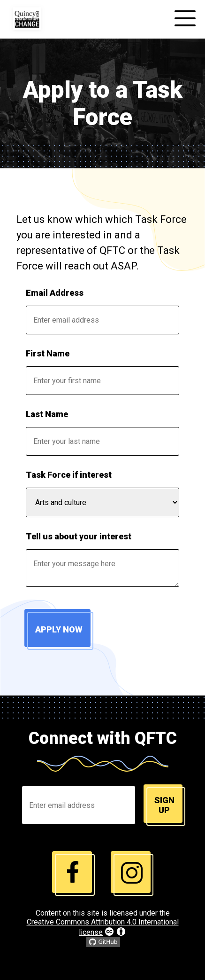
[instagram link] (73, 873)
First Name (48, 353)
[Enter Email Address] (79, 805)
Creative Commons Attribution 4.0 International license (103, 927)
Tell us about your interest (79, 536)
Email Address (55, 293)
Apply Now (59, 629)
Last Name (47, 414)
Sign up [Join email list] (164, 805)
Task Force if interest (69, 475)
